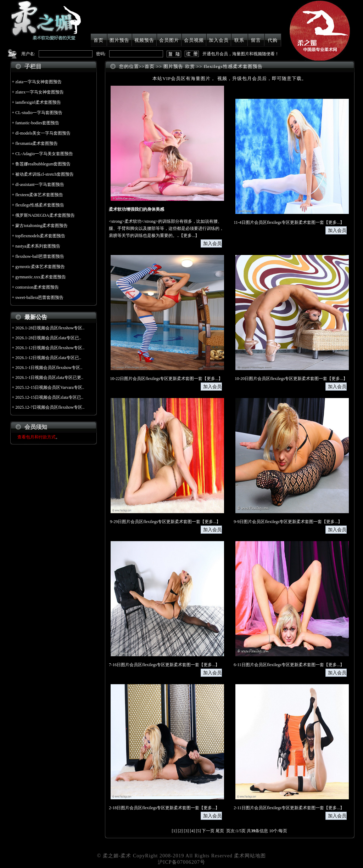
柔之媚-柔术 (117, 856)
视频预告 (144, 40)
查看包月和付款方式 (37, 437)
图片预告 (119, 40)
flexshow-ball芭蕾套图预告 (40, 256)
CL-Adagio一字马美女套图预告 (44, 154)
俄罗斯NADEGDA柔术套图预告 (45, 215)
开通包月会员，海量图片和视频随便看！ (241, 54)
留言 (256, 40)
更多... (189, 236)
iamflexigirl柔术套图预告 (38, 102)
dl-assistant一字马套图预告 (40, 185)
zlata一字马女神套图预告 (38, 82)
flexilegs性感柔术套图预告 (40, 205)
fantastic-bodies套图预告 (37, 123)
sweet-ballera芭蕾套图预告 (39, 297)
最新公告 (36, 317)
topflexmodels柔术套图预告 (40, 236)
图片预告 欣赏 (179, 66)
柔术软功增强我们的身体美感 (136, 209)
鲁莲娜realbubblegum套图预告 (43, 164)
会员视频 (194, 40)
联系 (239, 40)
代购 (273, 40)
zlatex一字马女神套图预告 (40, 92)
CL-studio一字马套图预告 (39, 113)
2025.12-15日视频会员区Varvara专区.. (50, 387)
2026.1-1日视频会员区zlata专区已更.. (49, 378)
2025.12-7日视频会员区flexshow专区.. (50, 407)
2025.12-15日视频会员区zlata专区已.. (49, 397)
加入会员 (219, 40)
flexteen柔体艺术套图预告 (39, 195)
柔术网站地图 (250, 856)
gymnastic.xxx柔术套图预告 (40, 277)
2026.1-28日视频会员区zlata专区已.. (48, 338)
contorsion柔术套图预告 (37, 287)
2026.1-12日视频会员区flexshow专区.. (50, 348)
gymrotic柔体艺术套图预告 (40, 267)
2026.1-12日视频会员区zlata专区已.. (48, 358)
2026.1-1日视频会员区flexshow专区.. (49, 368)
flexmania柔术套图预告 (37, 143)
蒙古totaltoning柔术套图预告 (41, 226)
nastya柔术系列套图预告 (38, 246)
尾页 (220, 831)
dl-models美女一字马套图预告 (43, 133)
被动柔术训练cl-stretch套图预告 (44, 174)
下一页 (208, 831)
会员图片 (169, 40)
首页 (99, 40)
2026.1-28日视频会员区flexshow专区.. (50, 328)
